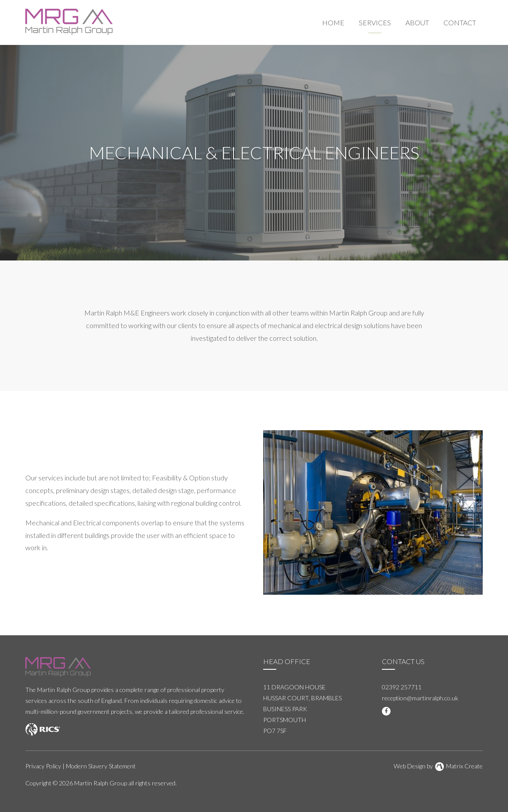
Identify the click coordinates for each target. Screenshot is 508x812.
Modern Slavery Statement (101, 766)
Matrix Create (459, 766)
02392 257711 (402, 687)
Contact (460, 22)
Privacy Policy (43, 766)
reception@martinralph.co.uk (420, 698)
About (417, 22)
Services (375, 22)
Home (333, 22)
